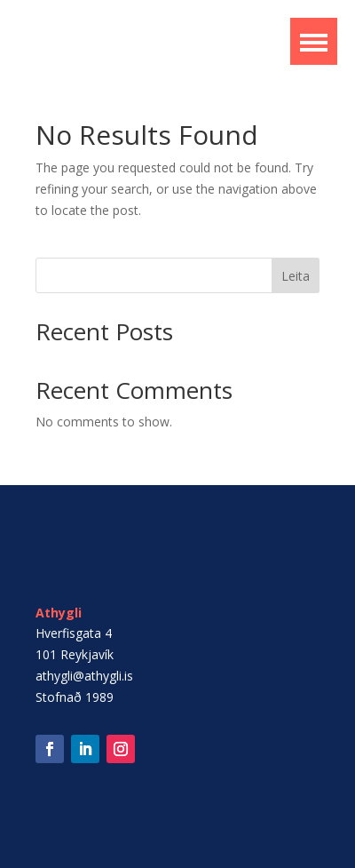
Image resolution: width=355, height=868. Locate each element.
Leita (296, 276)
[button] (314, 41)
